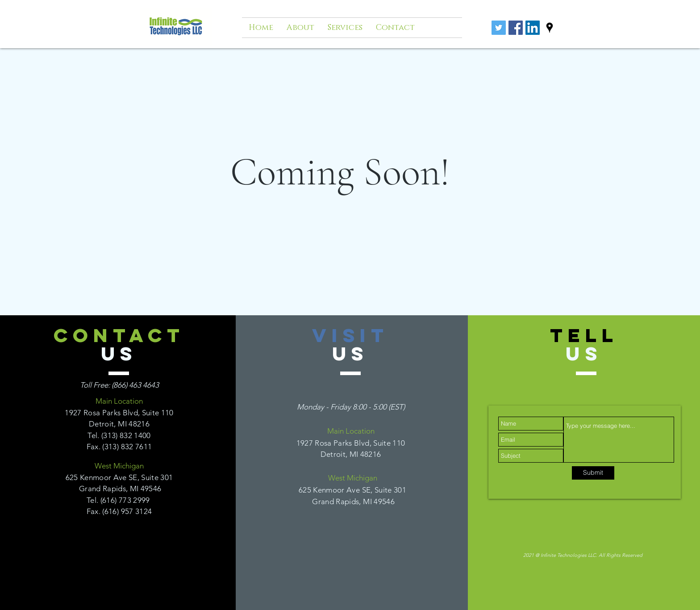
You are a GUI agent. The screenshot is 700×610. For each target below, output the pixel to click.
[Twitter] (499, 28)
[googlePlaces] (550, 28)
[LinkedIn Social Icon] (533, 28)
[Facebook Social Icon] (516, 28)
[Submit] (593, 473)
